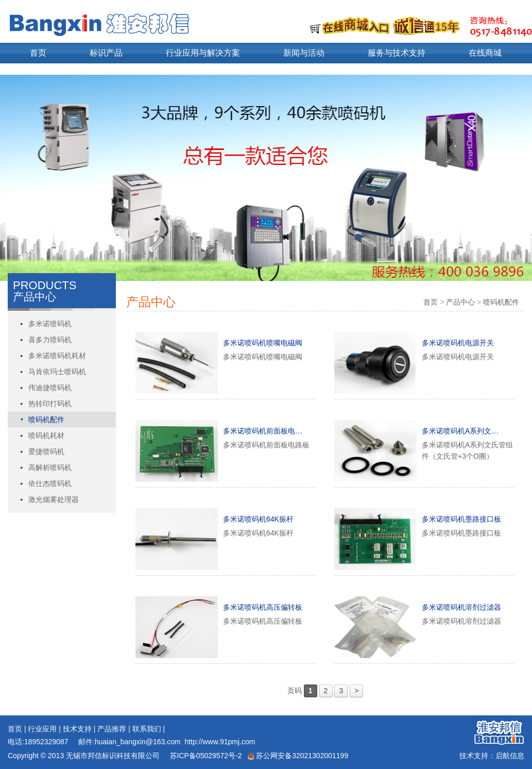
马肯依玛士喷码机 (57, 372)
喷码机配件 (46, 420)
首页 (38, 53)
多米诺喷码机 (50, 324)
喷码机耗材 (46, 436)
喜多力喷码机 (50, 340)
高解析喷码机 (50, 467)
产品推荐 (112, 729)
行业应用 (42, 729)
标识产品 (106, 53)
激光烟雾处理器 (54, 499)
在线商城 (485, 53)
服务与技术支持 (397, 53)
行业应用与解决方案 (203, 53)
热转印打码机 (50, 404)
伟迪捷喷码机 (50, 388)
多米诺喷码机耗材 (57, 356)
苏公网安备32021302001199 (298, 756)
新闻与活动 (304, 53)
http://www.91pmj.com (220, 742)
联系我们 (147, 729)
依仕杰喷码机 (50, 483)
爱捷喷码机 (46, 452)
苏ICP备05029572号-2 (205, 756)
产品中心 (460, 302)
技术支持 (77, 729)
